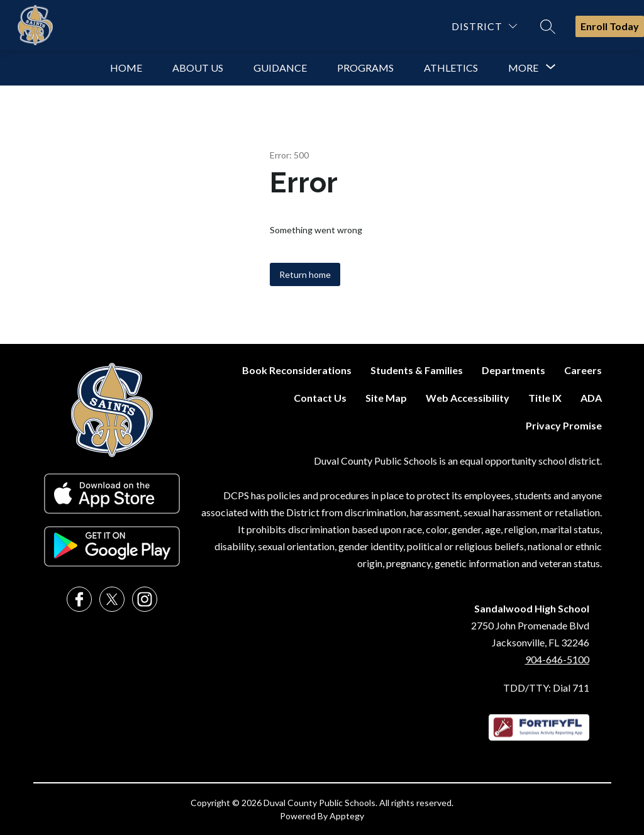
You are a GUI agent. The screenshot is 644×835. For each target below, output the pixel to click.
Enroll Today (610, 26)
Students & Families (417, 370)
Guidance (280, 68)
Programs (365, 68)
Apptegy (347, 816)
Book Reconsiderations (297, 370)
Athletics (451, 68)
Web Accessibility (468, 398)
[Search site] (548, 26)
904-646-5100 (557, 659)
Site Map (386, 398)
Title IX (545, 398)
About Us (198, 68)
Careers (583, 370)
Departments (514, 370)
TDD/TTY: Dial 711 (546, 688)
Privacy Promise (564, 425)
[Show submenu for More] (523, 68)
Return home (305, 274)
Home (126, 68)
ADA (591, 398)
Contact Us (320, 398)
